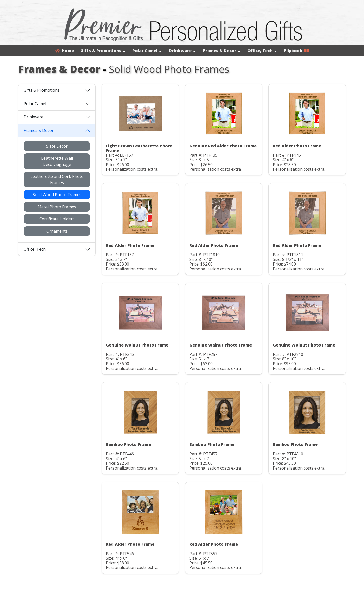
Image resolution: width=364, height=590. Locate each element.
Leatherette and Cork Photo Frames (57, 179)
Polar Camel (147, 51)
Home (64, 51)
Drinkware (182, 51)
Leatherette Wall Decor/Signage (57, 161)
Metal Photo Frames (57, 207)
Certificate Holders (57, 219)
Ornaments (57, 231)
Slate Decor (57, 146)
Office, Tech (262, 51)
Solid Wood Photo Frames (57, 195)
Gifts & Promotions (103, 51)
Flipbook (297, 51)
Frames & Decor (222, 51)
